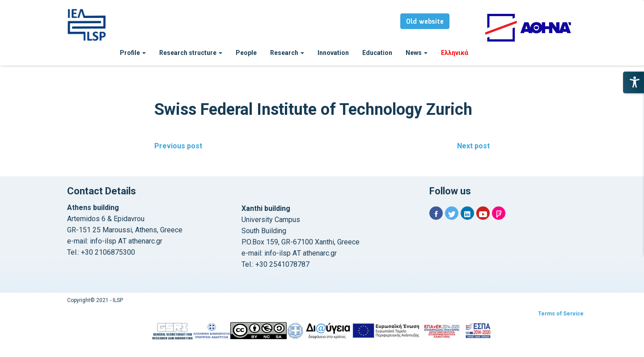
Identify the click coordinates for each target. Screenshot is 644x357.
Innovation (333, 53)
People (246, 53)
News (417, 53)
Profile (133, 53)
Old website (425, 22)
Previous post (178, 146)
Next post (473, 146)
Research (287, 53)
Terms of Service (561, 314)
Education (377, 53)
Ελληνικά (455, 53)
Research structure (191, 53)
